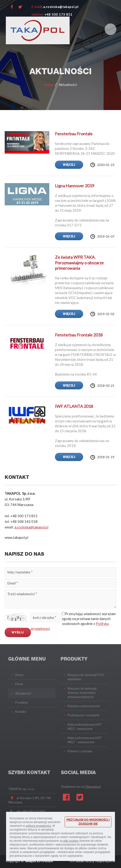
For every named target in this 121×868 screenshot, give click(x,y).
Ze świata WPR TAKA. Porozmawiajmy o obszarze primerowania (79, 263)
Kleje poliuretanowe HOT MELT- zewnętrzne (85, 727)
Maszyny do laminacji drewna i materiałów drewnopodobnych (82, 693)
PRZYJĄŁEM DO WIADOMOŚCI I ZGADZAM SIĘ (88, 822)
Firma (19, 684)
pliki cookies (71, 841)
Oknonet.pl (93, 787)
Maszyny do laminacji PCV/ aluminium (86, 677)
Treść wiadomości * (60, 599)
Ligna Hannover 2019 (75, 186)
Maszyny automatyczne (84, 706)
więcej (69, 165)
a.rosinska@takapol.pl (31, 527)
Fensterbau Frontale (74, 134)
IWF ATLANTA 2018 (74, 406)
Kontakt (21, 712)
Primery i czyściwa (80, 751)
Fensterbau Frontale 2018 (79, 335)
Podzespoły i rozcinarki (83, 715)
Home (49, 85)
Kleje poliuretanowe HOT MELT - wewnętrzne (85, 740)
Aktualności (68, 85)
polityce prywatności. (39, 826)
